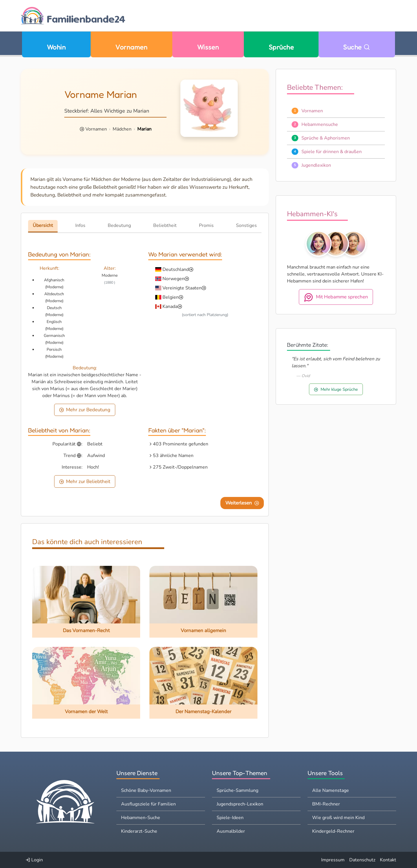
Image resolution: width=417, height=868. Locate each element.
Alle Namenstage (331, 790)
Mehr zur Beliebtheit (85, 481)
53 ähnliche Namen (173, 456)
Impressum (333, 860)
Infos (80, 225)
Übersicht (43, 225)
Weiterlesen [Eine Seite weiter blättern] (242, 503)
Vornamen (131, 47)
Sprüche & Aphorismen (326, 138)
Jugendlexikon (316, 165)
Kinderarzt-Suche (139, 831)
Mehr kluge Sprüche (336, 389)
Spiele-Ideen (230, 818)
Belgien (171, 297)
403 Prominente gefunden (181, 444)
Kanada (170, 307)
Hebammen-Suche (141, 818)
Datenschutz (362, 860)
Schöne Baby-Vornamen (146, 790)
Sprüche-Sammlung (237, 790)
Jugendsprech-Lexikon (240, 804)
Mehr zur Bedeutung (85, 410)
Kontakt (388, 860)
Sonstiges (246, 225)
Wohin (56, 47)
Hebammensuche (320, 124)
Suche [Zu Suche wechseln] (357, 47)
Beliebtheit (165, 225)
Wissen (208, 47)
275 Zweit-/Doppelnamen (180, 467)
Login (34, 860)
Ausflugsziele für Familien (148, 804)
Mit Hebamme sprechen (336, 297)
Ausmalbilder (231, 831)
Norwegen (173, 279)
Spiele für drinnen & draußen (332, 152)
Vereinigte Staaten (182, 288)
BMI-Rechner (326, 804)
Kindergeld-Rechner (333, 831)
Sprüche (281, 47)
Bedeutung (119, 225)
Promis (206, 225)
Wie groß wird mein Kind (338, 818)
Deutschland (176, 269)
